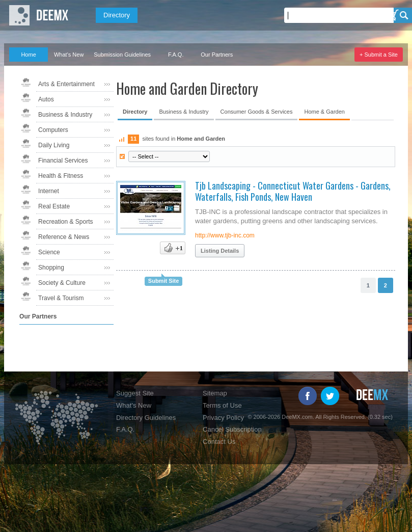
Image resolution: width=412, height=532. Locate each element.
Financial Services (63, 161)
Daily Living (54, 145)
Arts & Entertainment (66, 84)
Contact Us (219, 442)
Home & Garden (324, 112)
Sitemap (215, 393)
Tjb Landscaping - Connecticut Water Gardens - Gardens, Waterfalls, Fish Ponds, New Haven (293, 191)
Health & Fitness (61, 176)
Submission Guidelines (122, 55)
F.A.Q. (176, 55)
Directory (117, 15)
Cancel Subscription (232, 429)
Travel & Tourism (61, 298)
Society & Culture (62, 283)
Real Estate (54, 206)
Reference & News (64, 237)
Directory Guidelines (146, 418)
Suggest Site (135, 393)
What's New (69, 55)
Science (49, 252)
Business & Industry (65, 115)
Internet (49, 191)
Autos (46, 99)
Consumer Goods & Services (257, 112)
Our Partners (217, 55)
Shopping (51, 268)
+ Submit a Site (379, 55)
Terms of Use (222, 405)
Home (28, 55)
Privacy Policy (223, 418)
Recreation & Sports (65, 222)
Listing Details (220, 251)
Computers (53, 130)
